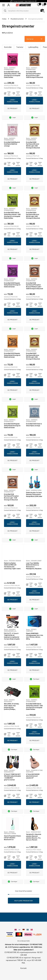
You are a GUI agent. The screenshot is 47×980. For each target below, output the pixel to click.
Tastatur (20, 47)
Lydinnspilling (33, 47)
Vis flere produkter (23, 901)
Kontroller (8, 47)
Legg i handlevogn (12, 101)
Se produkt (13, 108)
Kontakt (24, 968)
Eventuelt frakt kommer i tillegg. (12, 88)
